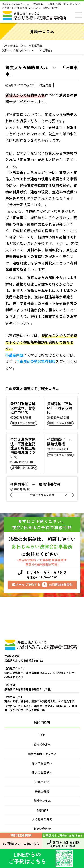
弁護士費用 (42, 791)
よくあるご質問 (42, 819)
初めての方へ (42, 744)
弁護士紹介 (42, 782)
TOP (42, 735)
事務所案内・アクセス (42, 754)
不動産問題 (44, 85)
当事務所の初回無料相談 (36, 361)
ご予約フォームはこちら (21, 844)
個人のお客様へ (42, 763)
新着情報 (42, 810)
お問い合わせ (42, 829)
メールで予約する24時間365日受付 (42, 585)
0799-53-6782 (42, 575)
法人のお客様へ (42, 772)
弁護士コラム (42, 801)
